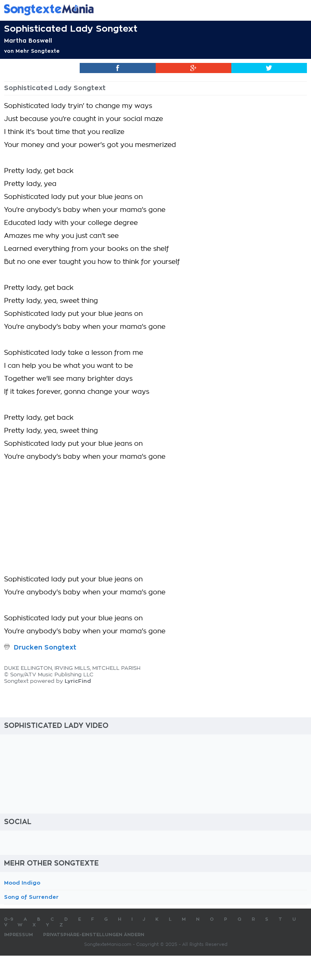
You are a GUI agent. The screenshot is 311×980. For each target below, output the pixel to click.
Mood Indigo (22, 883)
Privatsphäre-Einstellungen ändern (94, 935)
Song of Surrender (31, 897)
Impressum (18, 935)
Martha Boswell (28, 41)
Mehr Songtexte (38, 51)
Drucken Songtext (45, 648)
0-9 (9, 919)
